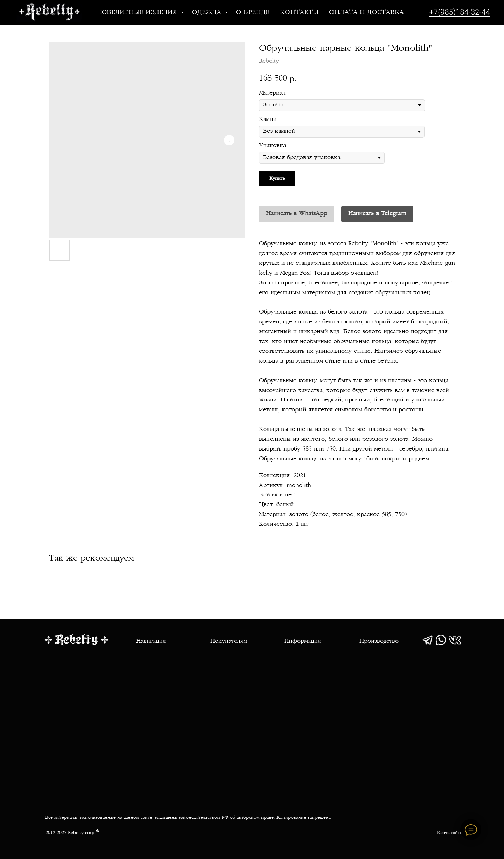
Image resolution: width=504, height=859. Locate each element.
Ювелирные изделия (140, 12)
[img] (428, 640)
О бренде (253, 12)
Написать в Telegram (377, 214)
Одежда (208, 12)
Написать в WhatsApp (296, 214)
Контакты (299, 12)
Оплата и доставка (366, 12)
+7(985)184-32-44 (460, 12)
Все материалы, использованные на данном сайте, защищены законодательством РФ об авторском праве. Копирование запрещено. (189, 818)
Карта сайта (450, 833)
